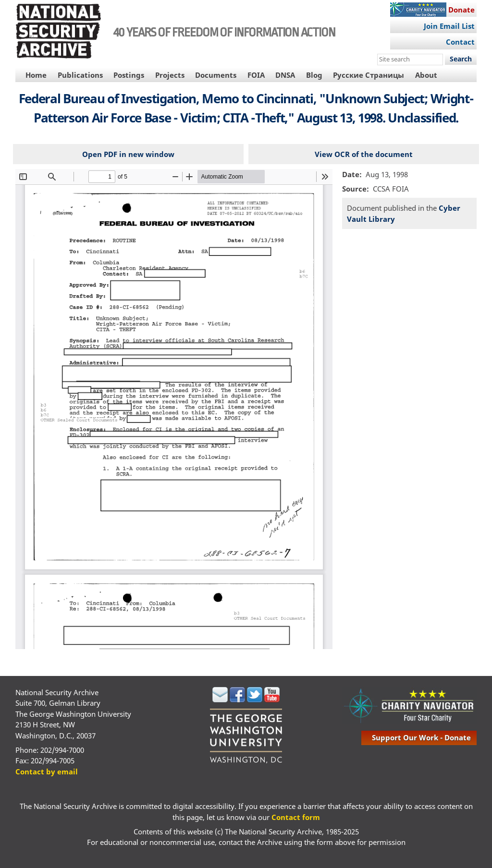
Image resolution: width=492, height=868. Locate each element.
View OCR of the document (364, 154)
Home (36, 75)
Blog (314, 75)
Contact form (296, 817)
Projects (170, 75)
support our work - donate (421, 737)
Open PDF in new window (128, 154)
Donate (461, 10)
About (426, 75)
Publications (80, 75)
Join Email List (449, 26)
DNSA (285, 75)
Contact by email (47, 772)
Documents (216, 75)
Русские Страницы (369, 75)
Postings (129, 75)
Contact (460, 42)
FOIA (256, 75)
